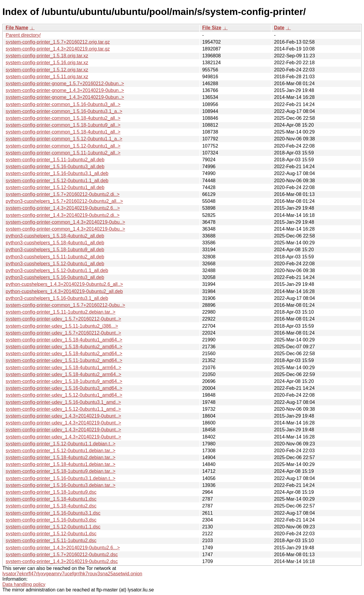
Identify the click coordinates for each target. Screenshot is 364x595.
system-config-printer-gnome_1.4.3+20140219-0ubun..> (65, 90)
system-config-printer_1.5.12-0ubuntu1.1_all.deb (57, 181)
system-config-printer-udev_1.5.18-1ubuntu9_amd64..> (64, 381)
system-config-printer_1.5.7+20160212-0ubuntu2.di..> (63, 194)
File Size (212, 28)
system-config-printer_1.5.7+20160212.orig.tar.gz (58, 42)
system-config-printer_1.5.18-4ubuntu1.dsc (51, 499)
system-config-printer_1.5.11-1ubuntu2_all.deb (55, 160)
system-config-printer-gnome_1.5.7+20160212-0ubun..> (65, 83)
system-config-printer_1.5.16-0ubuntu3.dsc (51, 520)
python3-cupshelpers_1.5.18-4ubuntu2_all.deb (55, 236)
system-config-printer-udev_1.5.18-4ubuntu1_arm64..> (63, 368)
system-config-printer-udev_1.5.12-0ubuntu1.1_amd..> (63, 409)
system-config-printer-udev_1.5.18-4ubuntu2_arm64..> (63, 374)
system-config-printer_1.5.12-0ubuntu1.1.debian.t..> (61, 444)
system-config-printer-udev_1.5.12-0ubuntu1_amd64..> (64, 395)
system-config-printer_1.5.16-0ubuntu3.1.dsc (53, 513)
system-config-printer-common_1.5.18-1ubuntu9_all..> (63, 125)
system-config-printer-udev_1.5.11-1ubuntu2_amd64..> (64, 360)
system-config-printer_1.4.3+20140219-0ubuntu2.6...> (63, 208)
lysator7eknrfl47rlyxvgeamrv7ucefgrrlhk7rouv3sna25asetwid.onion (72, 574)
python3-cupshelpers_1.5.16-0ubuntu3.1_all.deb (57, 298)
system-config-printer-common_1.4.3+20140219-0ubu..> (65, 222)
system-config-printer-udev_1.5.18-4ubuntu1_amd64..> (64, 340)
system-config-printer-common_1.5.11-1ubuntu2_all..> (63, 153)
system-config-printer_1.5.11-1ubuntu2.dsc (51, 540)
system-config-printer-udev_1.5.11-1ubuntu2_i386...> (62, 326)
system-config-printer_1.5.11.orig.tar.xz (47, 77)
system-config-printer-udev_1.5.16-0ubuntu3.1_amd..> (63, 402)
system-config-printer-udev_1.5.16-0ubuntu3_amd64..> (64, 388)
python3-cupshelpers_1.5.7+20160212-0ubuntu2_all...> (64, 201)
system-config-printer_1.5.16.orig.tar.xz (47, 63)
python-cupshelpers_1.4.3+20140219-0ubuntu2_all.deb (64, 291)
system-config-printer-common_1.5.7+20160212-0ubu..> (65, 305)
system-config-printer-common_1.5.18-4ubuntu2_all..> (63, 118)
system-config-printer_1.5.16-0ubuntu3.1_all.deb (57, 173)
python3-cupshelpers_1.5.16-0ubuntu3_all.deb (55, 277)
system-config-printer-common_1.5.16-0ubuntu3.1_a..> (64, 111)
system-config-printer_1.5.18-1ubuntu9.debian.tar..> (61, 471)
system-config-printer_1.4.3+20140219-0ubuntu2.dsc (62, 561)
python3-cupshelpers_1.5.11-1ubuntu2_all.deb (55, 257)
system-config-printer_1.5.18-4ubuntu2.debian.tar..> (61, 457)
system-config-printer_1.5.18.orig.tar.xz (47, 56)
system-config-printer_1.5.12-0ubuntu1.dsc (51, 534)
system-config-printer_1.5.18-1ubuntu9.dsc (51, 492)
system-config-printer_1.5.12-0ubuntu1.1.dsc (53, 527)
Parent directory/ (23, 35)
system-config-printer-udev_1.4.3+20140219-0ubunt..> (63, 416)
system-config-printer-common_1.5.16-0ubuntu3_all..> (63, 104)
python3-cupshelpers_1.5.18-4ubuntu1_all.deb (55, 243)
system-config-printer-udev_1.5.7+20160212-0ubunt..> (63, 319)
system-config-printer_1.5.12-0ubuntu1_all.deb (55, 187)
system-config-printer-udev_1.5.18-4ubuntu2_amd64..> (64, 347)
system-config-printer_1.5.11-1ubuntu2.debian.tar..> (61, 312)
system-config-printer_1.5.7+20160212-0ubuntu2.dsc (62, 555)
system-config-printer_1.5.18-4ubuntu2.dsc (51, 506)
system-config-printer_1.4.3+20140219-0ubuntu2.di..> (63, 215)
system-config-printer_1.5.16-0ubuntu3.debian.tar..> (61, 485)
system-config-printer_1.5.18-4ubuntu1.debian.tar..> (61, 464)
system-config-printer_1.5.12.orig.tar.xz (47, 70)
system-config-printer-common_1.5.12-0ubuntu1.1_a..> (64, 139)
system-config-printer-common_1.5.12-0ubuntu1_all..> (63, 146)
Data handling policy (24, 584)
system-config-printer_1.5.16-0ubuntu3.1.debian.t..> (61, 478)
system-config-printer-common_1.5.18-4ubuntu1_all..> (63, 132)
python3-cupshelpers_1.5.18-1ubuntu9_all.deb (55, 250)
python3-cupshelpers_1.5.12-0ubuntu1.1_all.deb (57, 270)
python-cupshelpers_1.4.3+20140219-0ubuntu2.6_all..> (64, 284)
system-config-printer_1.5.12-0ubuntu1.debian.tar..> (61, 451)
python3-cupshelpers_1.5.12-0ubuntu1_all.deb (55, 264)
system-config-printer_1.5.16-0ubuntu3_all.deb (55, 167)
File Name (17, 28)
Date (279, 28)
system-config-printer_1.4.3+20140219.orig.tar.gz (58, 49)
